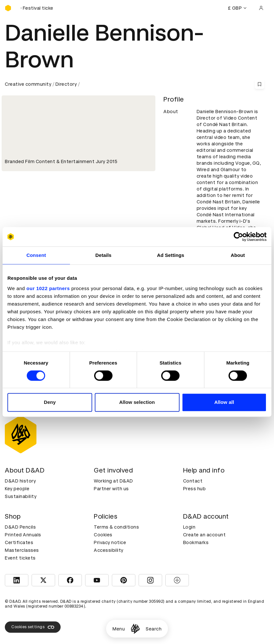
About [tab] (238, 255)
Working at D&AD (113, 481)
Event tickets (20, 558)
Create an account (205, 535)
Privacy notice (110, 542)
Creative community (28, 84)
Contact (193, 481)
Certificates (19, 542)
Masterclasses (22, 550)
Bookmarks (196, 542)
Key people (17, 489)
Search (154, 629)
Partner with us (111, 489)
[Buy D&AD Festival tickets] (37, 8)
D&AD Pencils (20, 527)
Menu (119, 629)
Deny (50, 402)
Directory (66, 84)
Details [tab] (103, 255)
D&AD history (20, 481)
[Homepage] (135, 629)
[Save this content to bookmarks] (259, 84)
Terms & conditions (116, 527)
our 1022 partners (48, 288)
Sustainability (21, 496)
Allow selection (137, 402)
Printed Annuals (23, 535)
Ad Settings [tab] (171, 255)
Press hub (195, 489)
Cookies (103, 535)
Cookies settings (33, 627)
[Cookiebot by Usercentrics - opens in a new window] (238, 237)
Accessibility (109, 550)
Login (189, 527)
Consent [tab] (36, 255)
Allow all (224, 402)
